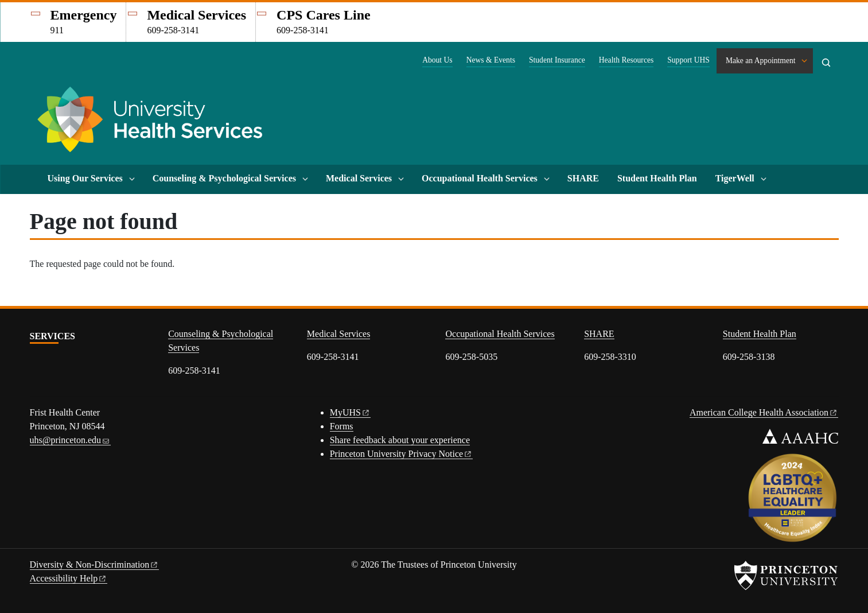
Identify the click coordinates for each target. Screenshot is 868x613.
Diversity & (95, 564)
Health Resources (626, 60)
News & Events (491, 60)
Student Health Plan (657, 178)
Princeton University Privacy (401, 454)
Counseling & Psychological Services (224, 178)
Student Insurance (557, 60)
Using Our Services (85, 178)
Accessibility (69, 578)
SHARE (583, 178)
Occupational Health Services (480, 178)
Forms (342, 426)
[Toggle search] (826, 63)
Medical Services (359, 178)
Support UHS (688, 60)
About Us (437, 60)
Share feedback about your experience (400, 440)
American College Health (764, 412)
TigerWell (735, 178)
